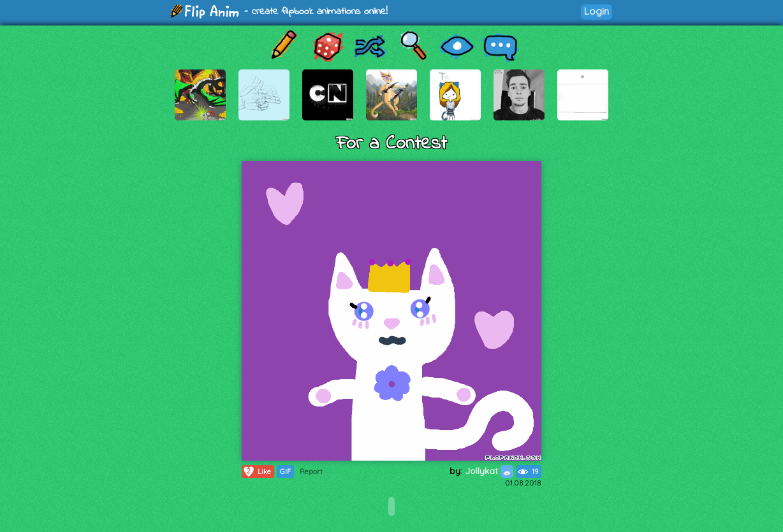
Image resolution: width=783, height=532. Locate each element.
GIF (285, 471)
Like (257, 471)
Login (596, 11)
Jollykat (489, 471)
